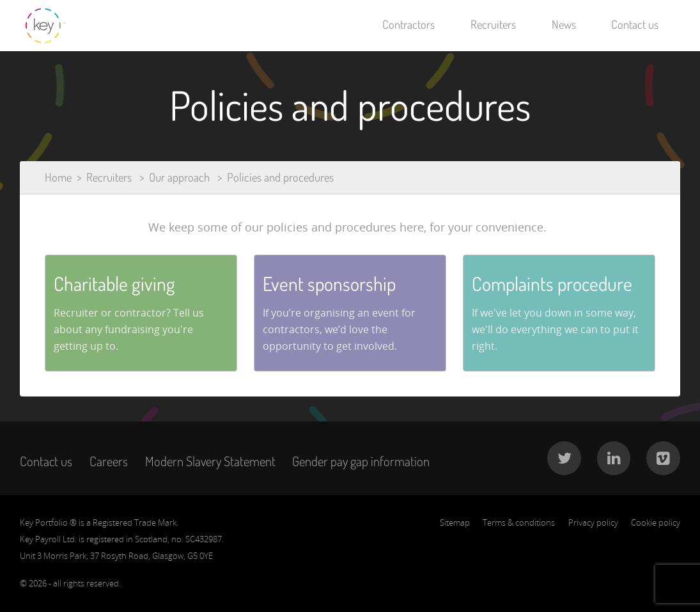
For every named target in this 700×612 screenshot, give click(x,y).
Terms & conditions (519, 522)
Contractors (408, 24)
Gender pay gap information (361, 461)
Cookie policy (656, 522)
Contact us (635, 24)
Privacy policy (593, 522)
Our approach (179, 177)
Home (58, 177)
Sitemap (455, 522)
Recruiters (493, 24)
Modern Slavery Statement (210, 461)
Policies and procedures (280, 177)
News (564, 24)
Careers (109, 461)
